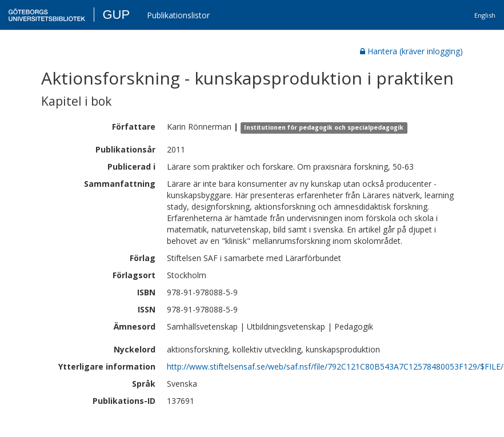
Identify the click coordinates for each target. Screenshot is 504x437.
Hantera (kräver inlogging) (411, 51)
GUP (116, 15)
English (485, 15)
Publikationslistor (178, 15)
